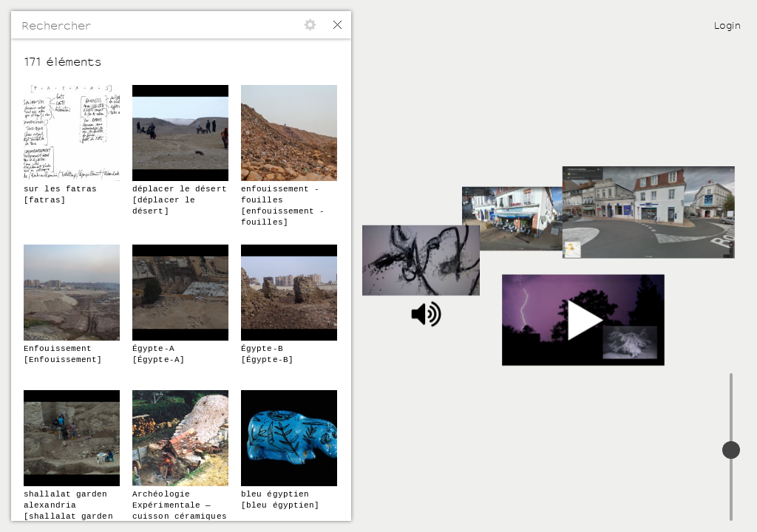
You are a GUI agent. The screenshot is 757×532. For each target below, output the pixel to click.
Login (727, 25)
